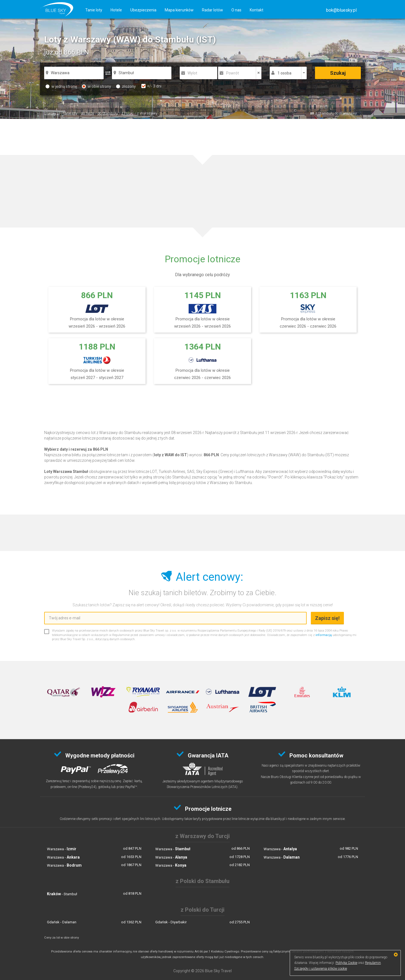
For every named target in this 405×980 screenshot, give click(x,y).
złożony (126, 86)
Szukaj (338, 73)
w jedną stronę (61, 86)
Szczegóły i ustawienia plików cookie (321, 969)
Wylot (192, 73)
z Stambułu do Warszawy (336, 113)
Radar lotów (212, 10)
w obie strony (97, 86)
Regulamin (373, 963)
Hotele (116, 10)
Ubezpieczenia (143, 10)
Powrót (232, 73)
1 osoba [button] (284, 73)
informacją (324, 635)
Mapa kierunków (179, 10)
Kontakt (257, 10)
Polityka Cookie (346, 963)
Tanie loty (94, 10)
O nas (236, 10)
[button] (341, 10)
